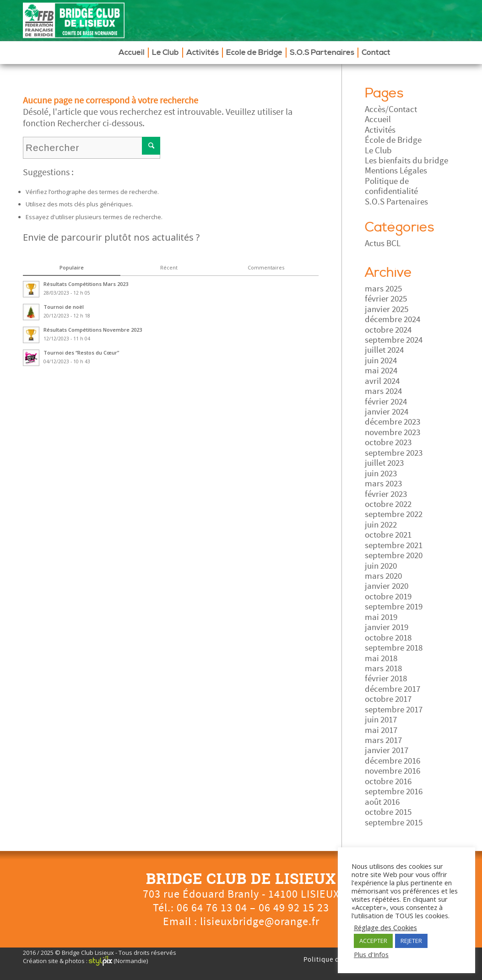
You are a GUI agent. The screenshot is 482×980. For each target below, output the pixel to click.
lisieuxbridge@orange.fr (260, 922)
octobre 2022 (388, 504)
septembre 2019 (394, 607)
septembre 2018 (394, 648)
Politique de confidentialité (391, 186)
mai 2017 (381, 730)
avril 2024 (382, 381)
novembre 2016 (393, 771)
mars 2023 (383, 484)
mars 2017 (383, 740)
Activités (380, 130)
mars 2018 (383, 668)
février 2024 (386, 402)
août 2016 (382, 802)
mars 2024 (383, 391)
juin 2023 (381, 474)
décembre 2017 (393, 689)
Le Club (378, 151)
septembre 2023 (394, 453)
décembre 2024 (393, 319)
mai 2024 (381, 371)
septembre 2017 (394, 710)
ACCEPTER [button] (373, 941)
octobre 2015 (388, 812)
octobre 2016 (388, 781)
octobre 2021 (388, 535)
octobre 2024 (388, 330)
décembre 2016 (393, 761)
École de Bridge (393, 140)
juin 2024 (381, 361)
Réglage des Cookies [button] (385, 927)
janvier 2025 (387, 309)
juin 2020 (381, 566)
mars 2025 (383, 289)
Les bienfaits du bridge (406, 161)
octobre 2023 (388, 442)
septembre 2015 (394, 823)
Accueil (378, 119)
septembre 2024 (394, 340)
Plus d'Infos (371, 954)
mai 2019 (381, 617)
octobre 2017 (388, 699)
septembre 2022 (394, 514)
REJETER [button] (411, 941)
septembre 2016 (394, 792)
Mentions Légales (396, 171)
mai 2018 (381, 658)
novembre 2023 (393, 432)
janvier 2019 (387, 627)
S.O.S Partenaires (396, 202)
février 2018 (386, 678)
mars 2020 (383, 576)
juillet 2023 (384, 463)
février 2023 (386, 494)
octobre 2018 (388, 638)
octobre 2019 (388, 597)
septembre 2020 (394, 555)
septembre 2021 (394, 545)
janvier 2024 (387, 412)
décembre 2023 (393, 422)
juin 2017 (381, 720)
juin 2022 (381, 525)
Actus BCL (383, 243)
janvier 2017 (387, 750)
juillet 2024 (384, 350)
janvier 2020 (387, 586)
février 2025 (386, 299)
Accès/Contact (391, 109)
